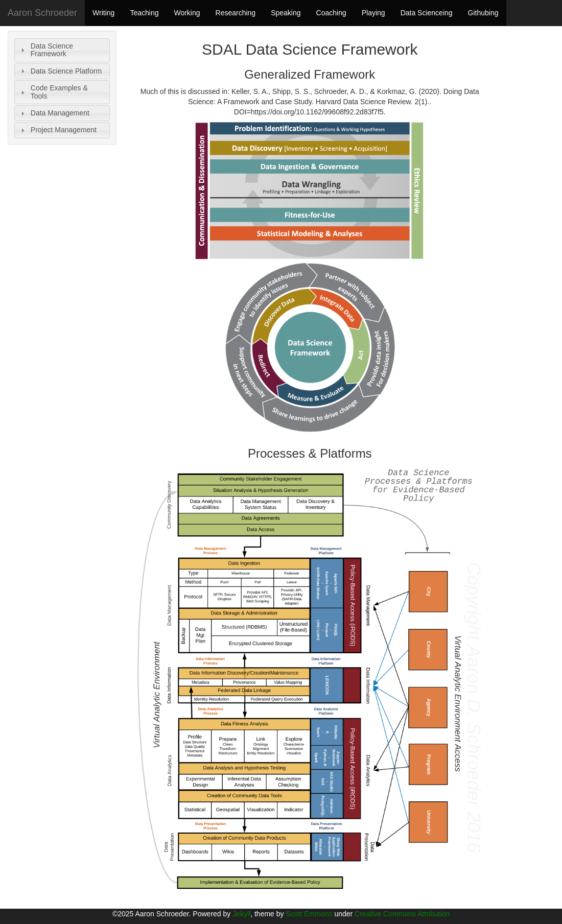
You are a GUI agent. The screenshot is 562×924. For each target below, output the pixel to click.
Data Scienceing (427, 13)
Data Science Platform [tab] (60, 71)
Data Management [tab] (54, 113)
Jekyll (241, 914)
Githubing (483, 13)
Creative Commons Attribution (402, 914)
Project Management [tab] (57, 130)
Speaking (286, 13)
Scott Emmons (309, 914)
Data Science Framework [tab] (46, 50)
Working (187, 13)
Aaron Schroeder (42, 13)
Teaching (144, 13)
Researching (236, 13)
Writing (103, 13)
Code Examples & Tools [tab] (53, 92)
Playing (373, 13)
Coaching (331, 13)
